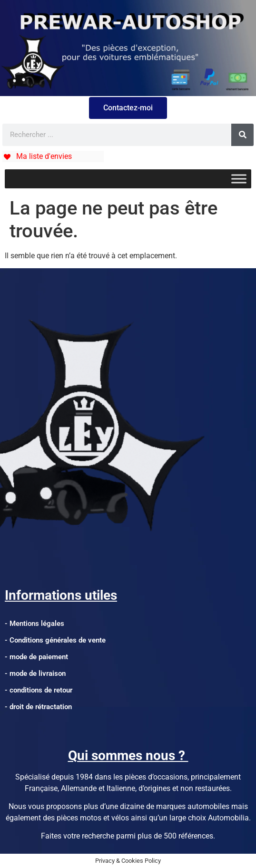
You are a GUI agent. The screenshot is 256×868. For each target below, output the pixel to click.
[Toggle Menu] (239, 179)
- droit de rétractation (38, 707)
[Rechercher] (242, 135)
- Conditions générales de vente (55, 640)
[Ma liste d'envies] (37, 156)
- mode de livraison (35, 673)
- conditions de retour (39, 690)
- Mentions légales (34, 624)
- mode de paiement (36, 657)
